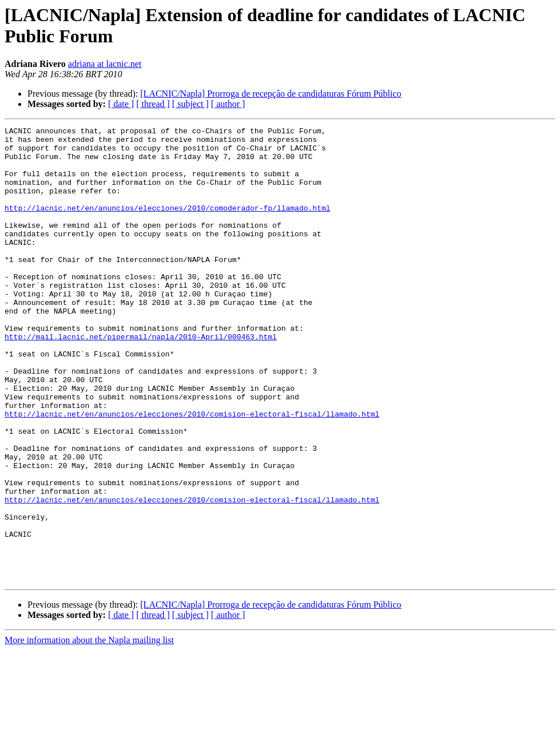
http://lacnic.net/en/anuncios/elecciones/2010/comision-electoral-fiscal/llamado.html (192, 472)
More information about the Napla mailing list (89, 731)
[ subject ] (190, 104)
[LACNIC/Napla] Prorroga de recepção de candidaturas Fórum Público (271, 94)
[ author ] (228, 104)
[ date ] (121, 104)
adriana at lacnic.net (105, 64)
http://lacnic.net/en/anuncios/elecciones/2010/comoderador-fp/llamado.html (167, 225)
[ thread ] (153, 104)
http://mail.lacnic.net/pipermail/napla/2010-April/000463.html (141, 379)
